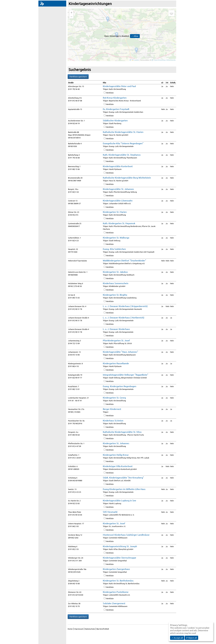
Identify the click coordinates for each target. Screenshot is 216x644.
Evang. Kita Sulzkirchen (114, 249)
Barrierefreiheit (103, 629)
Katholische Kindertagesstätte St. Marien (123, 132)
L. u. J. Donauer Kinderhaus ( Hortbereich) (124, 317)
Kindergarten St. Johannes (116, 443)
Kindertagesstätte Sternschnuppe (119, 558)
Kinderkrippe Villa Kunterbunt (118, 466)
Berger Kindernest (112, 409)
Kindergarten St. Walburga (116, 237)
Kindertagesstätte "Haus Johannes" (120, 352)
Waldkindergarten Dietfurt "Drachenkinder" (124, 260)
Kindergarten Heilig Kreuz (116, 455)
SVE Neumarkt (110, 512)
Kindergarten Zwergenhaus (116, 569)
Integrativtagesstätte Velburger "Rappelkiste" (126, 375)
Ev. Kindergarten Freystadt (116, 109)
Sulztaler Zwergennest (114, 603)
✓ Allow (135, 36)
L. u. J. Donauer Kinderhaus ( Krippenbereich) (125, 306)
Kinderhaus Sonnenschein (116, 283)
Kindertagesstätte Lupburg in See (119, 500)
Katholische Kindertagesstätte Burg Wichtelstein (127, 178)
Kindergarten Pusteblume (116, 592)
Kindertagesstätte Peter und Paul (119, 86)
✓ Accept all (177, 638)
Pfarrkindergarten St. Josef (116, 340)
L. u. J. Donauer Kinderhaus (116, 329)
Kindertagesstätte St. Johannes (118, 189)
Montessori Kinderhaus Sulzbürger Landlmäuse (126, 535)
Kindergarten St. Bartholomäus (118, 580)
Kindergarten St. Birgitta (115, 295)
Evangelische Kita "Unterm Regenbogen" (123, 143)
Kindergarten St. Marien (115, 212)
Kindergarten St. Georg (114, 398)
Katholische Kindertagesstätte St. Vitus (122, 432)
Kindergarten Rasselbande (116, 363)
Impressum (79, 629)
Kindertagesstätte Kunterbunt (118, 166)
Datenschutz (90, 629)
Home (70, 629)
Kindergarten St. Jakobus (115, 272)
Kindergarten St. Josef (114, 523)
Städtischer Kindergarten (115, 120)
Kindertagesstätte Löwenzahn (118, 200)
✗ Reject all (191, 638)
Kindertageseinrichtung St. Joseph (120, 546)
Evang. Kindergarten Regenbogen (120, 386)
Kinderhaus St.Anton (113, 420)
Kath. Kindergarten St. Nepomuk (119, 223)
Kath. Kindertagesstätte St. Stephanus (122, 155)
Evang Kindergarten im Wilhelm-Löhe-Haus (124, 489)
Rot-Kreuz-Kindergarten (115, 98)
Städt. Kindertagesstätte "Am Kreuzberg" (123, 477)
